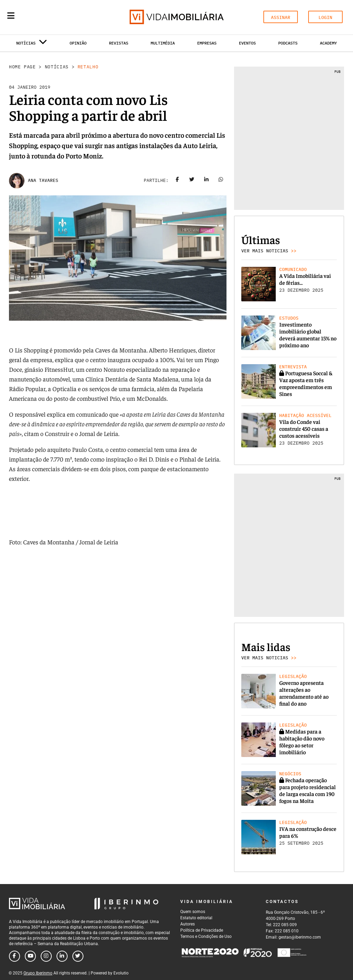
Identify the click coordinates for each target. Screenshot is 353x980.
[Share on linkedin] (206, 181)
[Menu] (11, 16)
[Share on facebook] (178, 181)
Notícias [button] (32, 44)
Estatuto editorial (196, 918)
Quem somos (193, 912)
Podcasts (288, 43)
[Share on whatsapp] (221, 181)
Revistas (119, 43)
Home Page (22, 67)
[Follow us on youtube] (30, 956)
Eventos (247, 43)
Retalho (88, 67)
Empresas (207, 43)
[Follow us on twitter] (78, 956)
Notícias (57, 67)
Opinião (78, 43)
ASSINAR (281, 17)
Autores (188, 924)
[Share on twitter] (192, 181)
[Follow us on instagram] (46, 956)
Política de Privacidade (202, 930)
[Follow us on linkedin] (62, 956)
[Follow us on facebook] (14, 956)
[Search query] (51, 17)
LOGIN (325, 17)
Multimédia (163, 43)
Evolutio (121, 973)
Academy (328, 43)
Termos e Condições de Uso (206, 937)
